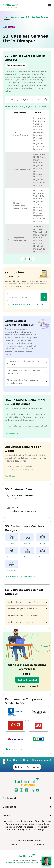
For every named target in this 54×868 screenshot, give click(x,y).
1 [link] (28, 259)
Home (6, 17)
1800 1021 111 (17, 499)
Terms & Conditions (36, 844)
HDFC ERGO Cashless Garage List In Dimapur (27, 363)
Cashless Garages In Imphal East (27, 609)
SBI (28, 17)
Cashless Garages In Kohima (27, 622)
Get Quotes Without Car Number (25, 304)
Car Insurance (17, 17)
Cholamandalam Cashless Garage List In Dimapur (27, 382)
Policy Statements (18, 844)
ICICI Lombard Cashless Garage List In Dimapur (27, 372)
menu (49, 5)
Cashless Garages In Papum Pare (27, 602)
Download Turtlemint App (27, 767)
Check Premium (44, 297)
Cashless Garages (40, 17)
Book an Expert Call (27, 680)
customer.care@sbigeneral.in (25, 511)
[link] (22, 259)
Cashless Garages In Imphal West (27, 615)
